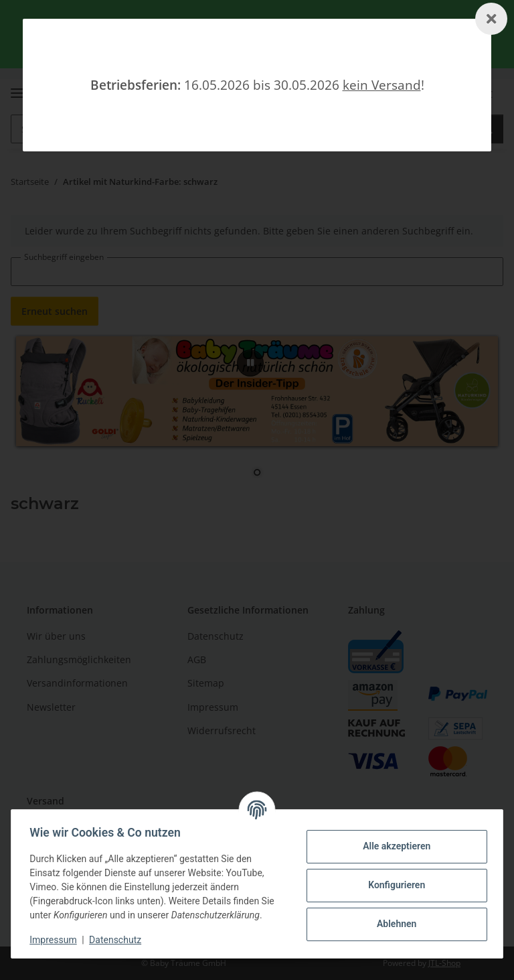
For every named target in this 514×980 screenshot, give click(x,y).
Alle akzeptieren (393, 846)
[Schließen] (491, 19)
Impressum (56, 940)
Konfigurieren (393, 885)
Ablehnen (393, 924)
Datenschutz (118, 940)
